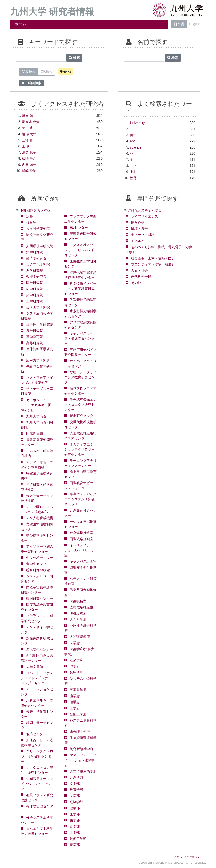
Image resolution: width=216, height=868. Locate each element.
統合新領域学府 (81, 749)
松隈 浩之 (29, 159)
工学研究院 (35, 301)
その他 (136, 283)
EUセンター (79, 228)
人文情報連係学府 (83, 771)
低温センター (36, 734)
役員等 (31, 223)
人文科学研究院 (38, 229)
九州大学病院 (36, 416)
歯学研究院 (35, 289)
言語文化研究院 (38, 264)
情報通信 (138, 223)
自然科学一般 (141, 277)
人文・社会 (139, 270)
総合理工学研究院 (40, 325)
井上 (133, 166)
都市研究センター (83, 416)
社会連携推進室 (81, 533)
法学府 (75, 643)
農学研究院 (35, 331)
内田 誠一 (29, 165)
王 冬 (26, 146)
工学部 (75, 833)
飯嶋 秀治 (29, 171)
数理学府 (76, 672)
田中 (133, 135)
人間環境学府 (80, 637)
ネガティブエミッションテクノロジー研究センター (80, 449)
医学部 (75, 814)
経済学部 (76, 802)
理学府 (75, 666)
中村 (133, 172)
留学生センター (38, 564)
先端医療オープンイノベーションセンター (37, 784)
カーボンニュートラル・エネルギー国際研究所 (37, 405)
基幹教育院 (35, 337)
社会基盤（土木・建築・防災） (155, 258)
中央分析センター (40, 558)
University (137, 123)
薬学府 (75, 702)
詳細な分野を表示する (145, 210)
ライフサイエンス (144, 216)
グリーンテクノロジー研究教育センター (37, 756)
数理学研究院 (36, 277)
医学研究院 (35, 283)
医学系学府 (78, 690)
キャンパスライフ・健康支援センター (80, 339)
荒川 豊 (27, 128)
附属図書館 (35, 434)
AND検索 (28, 71)
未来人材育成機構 (40, 518)
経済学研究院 (36, 258)
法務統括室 (78, 601)
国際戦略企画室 (81, 539)
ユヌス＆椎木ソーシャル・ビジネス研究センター (80, 250)
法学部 (75, 796)
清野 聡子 (29, 152)
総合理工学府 (80, 732)
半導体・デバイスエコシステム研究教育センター (80, 499)
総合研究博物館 (38, 570)
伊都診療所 (78, 613)
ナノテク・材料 (143, 235)
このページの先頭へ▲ (187, 857)
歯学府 (75, 696)
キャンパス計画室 (83, 561)
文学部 (75, 784)
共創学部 (76, 777)
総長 (30, 216)
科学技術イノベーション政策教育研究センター (80, 289)
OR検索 (47, 71)
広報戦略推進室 (81, 607)
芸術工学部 (78, 839)
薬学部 (75, 826)
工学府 (75, 708)
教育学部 (76, 790)
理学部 (75, 808)
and (133, 141)
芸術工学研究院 (38, 307)
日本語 (179, 24)
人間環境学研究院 (40, 246)
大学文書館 (35, 667)
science (136, 147)
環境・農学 (139, 229)
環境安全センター (40, 649)
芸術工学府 (78, 714)
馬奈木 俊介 (31, 122)
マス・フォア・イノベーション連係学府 (80, 760)
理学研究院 (35, 270)
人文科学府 (78, 619)
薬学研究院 (35, 295)
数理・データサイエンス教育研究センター (80, 377)
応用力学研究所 (38, 360)
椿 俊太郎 (29, 134)
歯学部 (75, 820)
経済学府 (76, 660)
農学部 (75, 845)
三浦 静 (27, 140)
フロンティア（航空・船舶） (153, 264)
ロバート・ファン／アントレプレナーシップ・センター (37, 678)
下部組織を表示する (35, 210)
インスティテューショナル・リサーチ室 (80, 550)
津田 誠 (27, 116)
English (195, 24)
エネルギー (139, 241)
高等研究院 (35, 343)
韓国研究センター (40, 599)
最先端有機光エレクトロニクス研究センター (80, 405)
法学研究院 (35, 252)
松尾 (133, 178)
